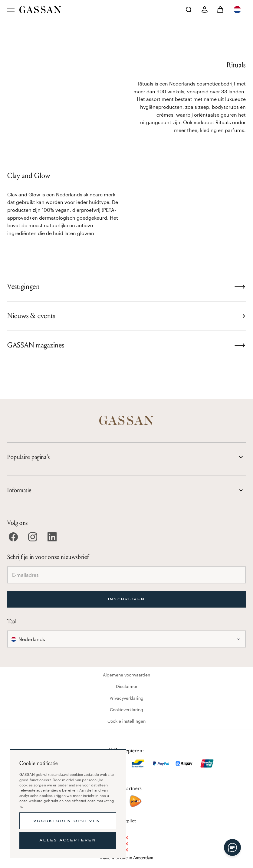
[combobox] (238, 10)
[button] (238, 10)
